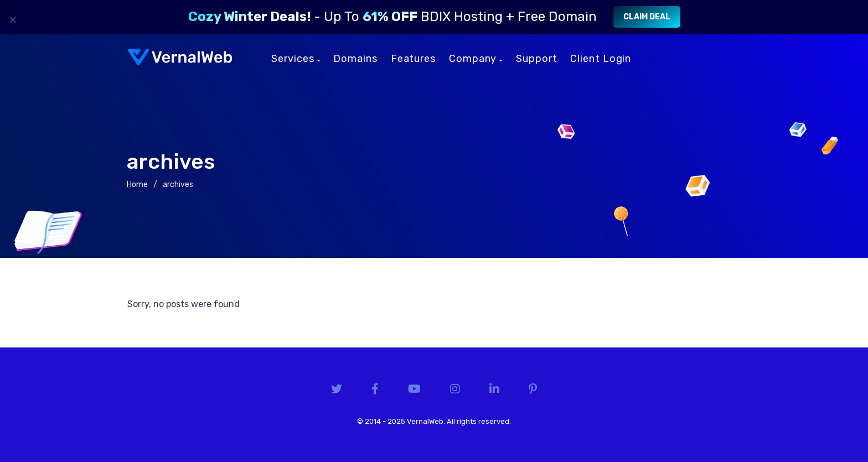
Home (137, 185)
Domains (355, 59)
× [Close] (13, 19)
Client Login (601, 59)
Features (413, 59)
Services (296, 59)
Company (476, 59)
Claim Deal (647, 17)
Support (536, 59)
